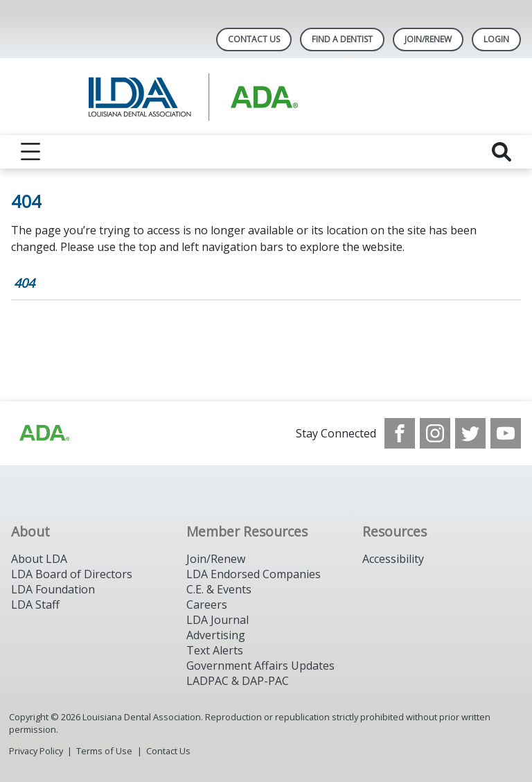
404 (24, 283)
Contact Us (254, 39)
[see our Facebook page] (400, 433)
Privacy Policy (36, 751)
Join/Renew (428, 39)
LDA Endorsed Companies (254, 574)
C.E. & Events (219, 589)
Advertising (216, 635)
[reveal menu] (30, 152)
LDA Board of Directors (72, 574)
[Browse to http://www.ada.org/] (44, 433)
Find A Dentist (342, 39)
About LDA (39, 559)
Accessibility (393, 559)
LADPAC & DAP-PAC (238, 681)
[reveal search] (502, 152)
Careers (207, 605)
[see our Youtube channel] (506, 433)
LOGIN (496, 39)
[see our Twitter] (470, 433)
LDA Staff (35, 605)
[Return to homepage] (266, 97)
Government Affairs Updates (260, 666)
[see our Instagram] (435, 433)
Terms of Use (104, 751)
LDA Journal (218, 620)
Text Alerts (215, 650)
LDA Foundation (53, 589)
